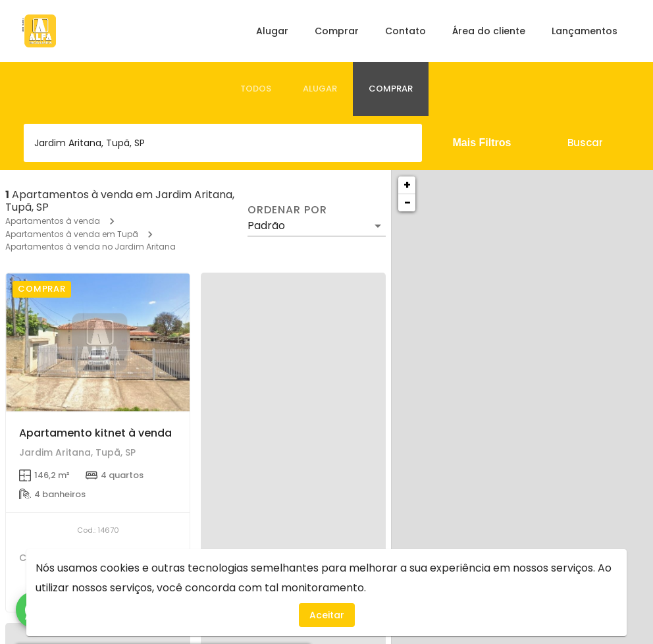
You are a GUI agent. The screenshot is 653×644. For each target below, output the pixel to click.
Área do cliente (489, 31)
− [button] (407, 202)
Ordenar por (287, 210)
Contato (405, 31)
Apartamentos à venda (53, 221)
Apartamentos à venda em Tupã (72, 234)
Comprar (337, 31)
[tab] (256, 89)
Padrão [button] (266, 226)
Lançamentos (585, 31)
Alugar (272, 31)
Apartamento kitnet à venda (95, 433)
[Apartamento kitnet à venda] (98, 342)
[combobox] (223, 143)
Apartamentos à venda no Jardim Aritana (91, 247)
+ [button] (407, 185)
